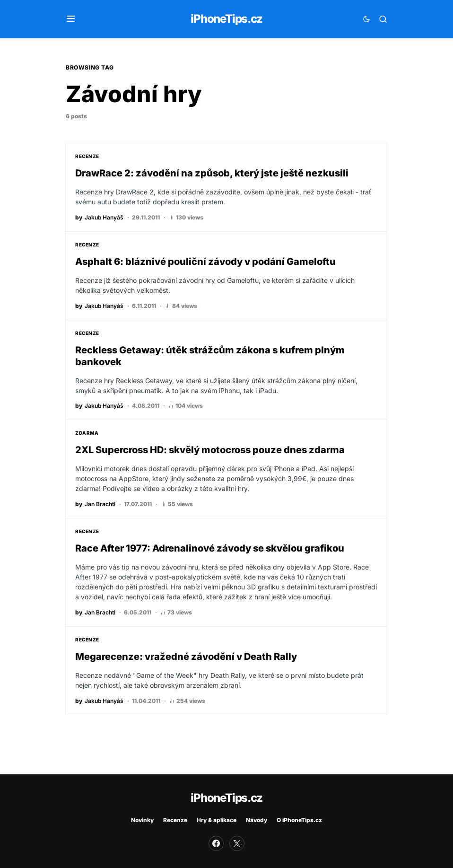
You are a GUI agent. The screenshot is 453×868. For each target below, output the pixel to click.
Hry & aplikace (217, 820)
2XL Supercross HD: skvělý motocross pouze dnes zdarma (210, 453)
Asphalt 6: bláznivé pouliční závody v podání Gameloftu (205, 263)
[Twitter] (237, 843)
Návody (257, 820)
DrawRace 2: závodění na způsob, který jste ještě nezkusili (212, 173)
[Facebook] (216, 843)
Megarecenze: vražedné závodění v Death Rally (186, 662)
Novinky (142, 820)
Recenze (87, 156)
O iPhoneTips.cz (299, 820)
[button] (71, 19)
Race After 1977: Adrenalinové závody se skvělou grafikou (210, 552)
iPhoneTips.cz (226, 19)
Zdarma (87, 436)
